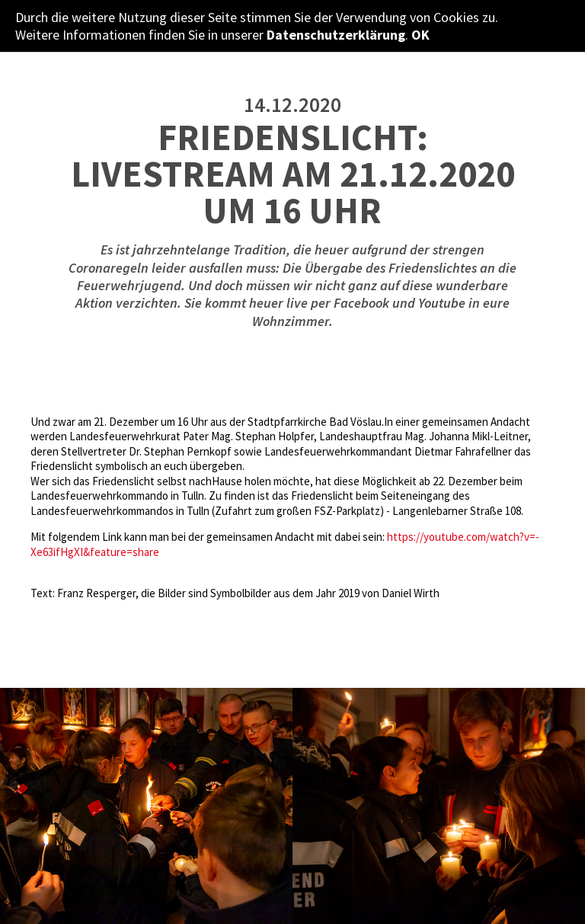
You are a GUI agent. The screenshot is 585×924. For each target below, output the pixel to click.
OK (420, 35)
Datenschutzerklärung (336, 35)
